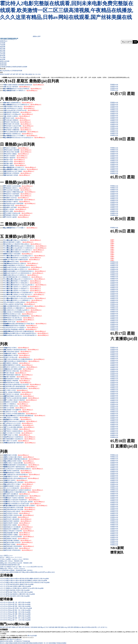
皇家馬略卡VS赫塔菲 (18, 202)
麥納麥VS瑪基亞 (18, 353)
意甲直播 (3, 52)
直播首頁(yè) (4, 41)
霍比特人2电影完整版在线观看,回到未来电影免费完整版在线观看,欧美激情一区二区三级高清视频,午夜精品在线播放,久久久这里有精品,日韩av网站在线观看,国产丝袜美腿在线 (67, 10)
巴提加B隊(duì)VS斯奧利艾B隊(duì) (23, 361)
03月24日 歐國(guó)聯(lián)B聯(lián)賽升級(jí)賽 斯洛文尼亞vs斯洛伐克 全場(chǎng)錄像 (25, 582)
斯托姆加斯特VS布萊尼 (19, 379)
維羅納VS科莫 (16, 205)
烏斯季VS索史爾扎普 (18, 494)
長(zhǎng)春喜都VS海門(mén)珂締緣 (22, 296)
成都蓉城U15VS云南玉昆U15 (27, 258)
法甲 (11, 74)
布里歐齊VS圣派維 (19, 523)
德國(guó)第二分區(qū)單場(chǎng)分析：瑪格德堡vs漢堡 (16, 563)
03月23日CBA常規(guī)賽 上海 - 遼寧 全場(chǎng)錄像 (15, 602)
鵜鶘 (56, 627)
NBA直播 (3, 58)
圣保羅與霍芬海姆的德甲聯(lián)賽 (10, 565)
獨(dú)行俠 (85, 627)
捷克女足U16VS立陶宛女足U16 (26, 105)
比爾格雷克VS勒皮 (19, 548)
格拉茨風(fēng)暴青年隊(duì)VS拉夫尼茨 (23, 385)
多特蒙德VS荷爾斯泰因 (19, 130)
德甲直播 (3, 50)
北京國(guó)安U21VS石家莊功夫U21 (29, 279)
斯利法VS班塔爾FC (20, 419)
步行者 (103, 627)
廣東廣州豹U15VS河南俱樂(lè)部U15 (29, 293)
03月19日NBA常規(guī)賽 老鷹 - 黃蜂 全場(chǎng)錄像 (15, 614)
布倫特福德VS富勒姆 (18, 175)
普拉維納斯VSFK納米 (19, 486)
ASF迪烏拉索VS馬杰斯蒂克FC (25, 500)
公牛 (99, 627)
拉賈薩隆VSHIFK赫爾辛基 (19, 410)
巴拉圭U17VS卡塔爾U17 (24, 136)
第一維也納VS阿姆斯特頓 (19, 392)
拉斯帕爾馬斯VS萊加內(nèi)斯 (20, 200)
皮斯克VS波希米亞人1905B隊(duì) (22, 367)
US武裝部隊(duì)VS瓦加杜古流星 (26, 504)
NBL (34, 74)
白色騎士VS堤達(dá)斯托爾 (21, 463)
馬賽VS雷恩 (15, 160)
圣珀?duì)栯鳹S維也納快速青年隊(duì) (23, 388)
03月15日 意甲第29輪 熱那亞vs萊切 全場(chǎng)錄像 (15, 596)
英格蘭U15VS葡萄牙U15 (24, 91)
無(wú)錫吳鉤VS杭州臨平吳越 (20, 304)
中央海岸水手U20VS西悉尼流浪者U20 (26, 273)
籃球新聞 (19, 67)
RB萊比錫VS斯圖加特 (18, 120)
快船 (39, 627)
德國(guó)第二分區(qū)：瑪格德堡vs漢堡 (11, 561)
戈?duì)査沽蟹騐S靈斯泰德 (21, 427)
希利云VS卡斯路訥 (19, 429)
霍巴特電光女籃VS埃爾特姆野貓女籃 (29, 331)
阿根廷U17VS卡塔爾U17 (24, 228)
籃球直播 (3, 56)
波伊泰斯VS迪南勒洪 (19, 521)
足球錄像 (3, 67)
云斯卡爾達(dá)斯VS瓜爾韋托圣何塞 (24, 260)
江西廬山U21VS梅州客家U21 (27, 240)
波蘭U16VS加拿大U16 (24, 167)
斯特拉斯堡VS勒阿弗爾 (19, 150)
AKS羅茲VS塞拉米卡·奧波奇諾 (22, 400)
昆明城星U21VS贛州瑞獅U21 (27, 281)
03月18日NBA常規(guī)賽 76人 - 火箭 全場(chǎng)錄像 (15, 620)
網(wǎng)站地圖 (32, 636)
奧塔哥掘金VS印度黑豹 (24, 326)
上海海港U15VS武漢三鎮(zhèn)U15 (28, 295)
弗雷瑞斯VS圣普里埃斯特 (21, 546)
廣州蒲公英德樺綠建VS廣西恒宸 (21, 329)
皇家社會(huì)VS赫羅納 (19, 196)
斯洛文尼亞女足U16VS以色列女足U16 (28, 138)
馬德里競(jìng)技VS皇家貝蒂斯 (21, 204)
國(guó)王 (43, 627)
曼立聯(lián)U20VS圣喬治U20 (24, 275)
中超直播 (3, 45)
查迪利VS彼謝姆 (18, 517)
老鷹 (75, 627)
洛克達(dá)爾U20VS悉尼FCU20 (24, 269)
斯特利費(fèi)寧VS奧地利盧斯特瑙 (22, 386)
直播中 (112, 240)
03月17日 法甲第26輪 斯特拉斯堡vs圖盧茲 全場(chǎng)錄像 (17, 584)
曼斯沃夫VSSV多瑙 (18, 412)
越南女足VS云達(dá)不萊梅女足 (26, 89)
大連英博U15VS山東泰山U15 (27, 291)
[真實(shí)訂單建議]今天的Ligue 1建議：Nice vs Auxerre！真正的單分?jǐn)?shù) (21, 567)
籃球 (4, 627)
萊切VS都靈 (15, 211)
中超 (5, 74)
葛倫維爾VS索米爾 (19, 533)
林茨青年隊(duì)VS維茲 (19, 383)
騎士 (29, 627)
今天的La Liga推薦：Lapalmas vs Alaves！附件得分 (14, 559)
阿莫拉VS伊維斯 (21, 473)
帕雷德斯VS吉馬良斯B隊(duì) (25, 465)
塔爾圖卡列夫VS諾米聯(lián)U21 (25, 496)
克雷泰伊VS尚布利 (19, 513)
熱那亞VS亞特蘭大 (17, 148)
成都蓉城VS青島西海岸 (19, 112)
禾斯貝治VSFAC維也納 (19, 394)
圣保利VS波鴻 (16, 118)
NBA (39, 74)
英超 (23, 74)
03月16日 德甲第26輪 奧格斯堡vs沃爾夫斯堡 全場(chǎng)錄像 (17, 594)
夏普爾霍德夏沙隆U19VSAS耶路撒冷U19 (25, 277)
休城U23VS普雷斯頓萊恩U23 (22, 312)
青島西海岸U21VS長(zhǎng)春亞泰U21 (29, 285)
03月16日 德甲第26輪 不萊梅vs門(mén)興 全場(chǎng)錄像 (16, 592)
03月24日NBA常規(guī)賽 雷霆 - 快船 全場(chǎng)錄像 (15, 606)
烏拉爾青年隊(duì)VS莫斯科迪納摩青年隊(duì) (29, 333)
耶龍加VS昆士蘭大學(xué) (21, 318)
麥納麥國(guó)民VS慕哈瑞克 (21, 482)
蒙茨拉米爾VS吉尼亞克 (20, 542)
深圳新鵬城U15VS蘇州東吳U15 (27, 252)
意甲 (20, 74)
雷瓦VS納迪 (21, 262)
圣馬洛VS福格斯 (18, 525)
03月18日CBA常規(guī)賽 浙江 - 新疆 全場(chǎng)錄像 (15, 616)
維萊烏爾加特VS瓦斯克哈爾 (21, 508)
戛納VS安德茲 (17, 544)
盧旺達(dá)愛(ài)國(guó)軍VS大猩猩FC (31, 506)
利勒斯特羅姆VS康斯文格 (19, 375)
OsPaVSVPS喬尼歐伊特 (19, 488)
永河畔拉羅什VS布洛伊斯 (21, 531)
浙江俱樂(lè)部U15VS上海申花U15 (28, 250)
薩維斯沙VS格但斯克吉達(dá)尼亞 (23, 350)
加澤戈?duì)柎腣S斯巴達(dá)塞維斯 (23, 398)
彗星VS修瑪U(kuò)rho (18, 406)
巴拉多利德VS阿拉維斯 (19, 190)
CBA (36, 74)
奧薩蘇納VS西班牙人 (18, 188)
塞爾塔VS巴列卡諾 (17, 198)
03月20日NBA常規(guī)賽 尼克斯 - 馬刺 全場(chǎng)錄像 (16, 608)
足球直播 (3, 43)
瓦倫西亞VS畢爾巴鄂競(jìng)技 (21, 192)
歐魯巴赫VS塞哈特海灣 (23, 443)
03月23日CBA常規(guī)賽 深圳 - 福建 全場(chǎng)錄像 (15, 604)
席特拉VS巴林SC (18, 348)
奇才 (47, 627)
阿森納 (14, 627)
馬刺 (26, 627)
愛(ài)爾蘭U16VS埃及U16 (25, 169)
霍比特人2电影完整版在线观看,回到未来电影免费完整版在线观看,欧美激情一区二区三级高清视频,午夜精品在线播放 (33, 643)
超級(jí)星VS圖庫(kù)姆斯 (20, 369)
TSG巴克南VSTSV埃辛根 (19, 433)
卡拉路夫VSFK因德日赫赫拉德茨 (21, 414)
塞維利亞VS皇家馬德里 (19, 194)
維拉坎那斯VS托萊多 (22, 461)
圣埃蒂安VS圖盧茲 (17, 154)
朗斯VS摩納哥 (16, 165)
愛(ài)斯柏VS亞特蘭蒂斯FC (20, 425)
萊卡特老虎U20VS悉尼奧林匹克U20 (26, 267)
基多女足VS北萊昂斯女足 (22, 437)
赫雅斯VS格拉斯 (18, 539)
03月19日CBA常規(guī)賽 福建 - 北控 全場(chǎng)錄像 (15, 612)
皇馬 (23, 627)
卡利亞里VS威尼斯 (17, 217)
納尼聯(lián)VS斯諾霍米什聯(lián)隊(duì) (24, 244)
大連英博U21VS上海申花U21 (27, 287)
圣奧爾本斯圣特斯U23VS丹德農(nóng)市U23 (27, 306)
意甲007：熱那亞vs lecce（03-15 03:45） (11, 557)
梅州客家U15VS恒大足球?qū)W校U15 (29, 298)
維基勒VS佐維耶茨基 (19, 471)
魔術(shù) (79, 627)
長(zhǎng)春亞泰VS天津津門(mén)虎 (22, 110)
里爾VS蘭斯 (15, 164)
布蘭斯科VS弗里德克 (18, 363)
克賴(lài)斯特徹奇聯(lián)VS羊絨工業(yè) (29, 324)
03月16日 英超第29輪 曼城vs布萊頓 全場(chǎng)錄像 (15, 590)
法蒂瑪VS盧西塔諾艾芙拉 (24, 467)
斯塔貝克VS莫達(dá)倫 (18, 371)
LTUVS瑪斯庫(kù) (17, 404)
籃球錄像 (8, 67)
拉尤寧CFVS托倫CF (21, 484)
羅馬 (20, 627)
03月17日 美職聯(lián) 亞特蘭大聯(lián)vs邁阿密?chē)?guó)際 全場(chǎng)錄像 (22, 588)
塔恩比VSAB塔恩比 (19, 418)
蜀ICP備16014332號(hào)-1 (14, 639)
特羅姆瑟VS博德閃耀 (18, 381)
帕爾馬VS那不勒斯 (17, 207)
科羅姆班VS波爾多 (19, 535)
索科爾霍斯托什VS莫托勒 (19, 365)
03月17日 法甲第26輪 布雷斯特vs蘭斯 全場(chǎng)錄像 (15, 586)
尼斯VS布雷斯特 (17, 156)
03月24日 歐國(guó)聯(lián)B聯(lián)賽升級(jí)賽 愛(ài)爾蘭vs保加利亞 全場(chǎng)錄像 (24, 579)
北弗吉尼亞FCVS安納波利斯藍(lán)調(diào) (25, 469)
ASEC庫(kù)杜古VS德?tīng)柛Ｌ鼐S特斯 (28, 502)
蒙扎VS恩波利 (16, 209)
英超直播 (3, 47)
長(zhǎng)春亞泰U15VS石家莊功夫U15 (29, 248)
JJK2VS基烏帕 (16, 408)
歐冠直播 (3, 59)
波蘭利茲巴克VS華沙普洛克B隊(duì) (24, 475)
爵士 (96, 627)
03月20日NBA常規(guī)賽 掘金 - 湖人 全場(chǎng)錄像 (15, 610)
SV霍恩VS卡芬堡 (17, 390)
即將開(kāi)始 (114, 85)
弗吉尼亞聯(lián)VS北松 (20, 314)
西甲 (17, 74)
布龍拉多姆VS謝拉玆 (19, 352)
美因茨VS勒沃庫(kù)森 (18, 122)
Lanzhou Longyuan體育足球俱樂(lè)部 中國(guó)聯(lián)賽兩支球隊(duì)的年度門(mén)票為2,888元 (27, 572)
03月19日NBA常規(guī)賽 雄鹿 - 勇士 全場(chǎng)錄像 (15, 618)
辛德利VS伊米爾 (18, 455)
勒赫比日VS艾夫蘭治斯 (20, 527)
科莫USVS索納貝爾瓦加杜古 (24, 492)
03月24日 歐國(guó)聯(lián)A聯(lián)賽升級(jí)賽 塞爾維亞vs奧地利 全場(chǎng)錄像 (23, 581)
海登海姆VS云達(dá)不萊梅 (20, 126)
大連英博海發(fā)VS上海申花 (20, 108)
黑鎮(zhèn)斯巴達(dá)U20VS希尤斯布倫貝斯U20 (29, 335)
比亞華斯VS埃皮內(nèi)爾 (20, 515)
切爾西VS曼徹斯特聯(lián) (19, 103)
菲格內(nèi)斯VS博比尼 (20, 511)
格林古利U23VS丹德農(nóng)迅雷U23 (25, 310)
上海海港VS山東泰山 (18, 116)
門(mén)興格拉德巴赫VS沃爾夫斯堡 (22, 132)
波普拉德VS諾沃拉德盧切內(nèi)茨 (23, 478)
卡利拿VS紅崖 (17, 322)
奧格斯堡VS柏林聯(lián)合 (19, 134)
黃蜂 (72, 627)
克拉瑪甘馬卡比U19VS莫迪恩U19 (22, 327)
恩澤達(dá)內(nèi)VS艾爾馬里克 (22, 421)
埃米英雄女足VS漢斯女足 (25, 263)
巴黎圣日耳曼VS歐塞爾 (19, 152)
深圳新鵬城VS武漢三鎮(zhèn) (20, 107)
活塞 (32, 627)
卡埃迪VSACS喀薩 (19, 435)
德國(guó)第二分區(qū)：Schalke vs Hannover (13, 569)
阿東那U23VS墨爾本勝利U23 (22, 308)
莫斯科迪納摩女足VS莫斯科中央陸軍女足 (25, 490)
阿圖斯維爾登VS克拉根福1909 (21, 439)
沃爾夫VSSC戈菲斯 (17, 441)
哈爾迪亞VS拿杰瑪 (19, 355)
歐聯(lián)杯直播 (5, 61)
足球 (7, 627)
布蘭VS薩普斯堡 (17, 377)
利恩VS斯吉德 (16, 373)
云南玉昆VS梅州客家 (18, 87)
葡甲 (8, 74)
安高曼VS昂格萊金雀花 (20, 550)
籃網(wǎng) (64, 627)
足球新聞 (14, 67)
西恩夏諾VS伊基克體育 (20, 254)
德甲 (14, 74)
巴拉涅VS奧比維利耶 (19, 519)
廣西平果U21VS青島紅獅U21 (27, 283)
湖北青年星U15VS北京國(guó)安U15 (29, 256)
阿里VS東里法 (17, 480)
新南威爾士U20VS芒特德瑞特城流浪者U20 (28, 271)
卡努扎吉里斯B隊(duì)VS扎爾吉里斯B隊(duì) (26, 359)
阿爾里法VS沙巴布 (19, 476)
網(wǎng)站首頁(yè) (6, 71)
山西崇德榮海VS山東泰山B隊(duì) (22, 302)
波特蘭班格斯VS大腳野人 (20, 242)
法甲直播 (3, 54)
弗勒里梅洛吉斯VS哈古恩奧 (21, 509)
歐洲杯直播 (3, 63)
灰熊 (69, 627)
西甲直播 (3, 48)
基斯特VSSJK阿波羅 (18, 402)
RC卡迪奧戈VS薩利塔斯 (23, 498)
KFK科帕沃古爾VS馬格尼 (21, 457)
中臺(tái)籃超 (28, 74)
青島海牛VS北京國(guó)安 (19, 114)
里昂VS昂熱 (15, 162)
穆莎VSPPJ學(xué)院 (18, 357)
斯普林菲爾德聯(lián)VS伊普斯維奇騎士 (25, 316)
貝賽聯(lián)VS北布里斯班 (21, 320)
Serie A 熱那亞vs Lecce (6, 555)
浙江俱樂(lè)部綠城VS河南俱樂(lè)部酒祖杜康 (25, 85)
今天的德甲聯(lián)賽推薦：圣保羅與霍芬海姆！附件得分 (16, 570)
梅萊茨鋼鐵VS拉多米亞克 (21, 396)
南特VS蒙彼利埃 (17, 158)
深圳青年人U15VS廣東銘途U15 (27, 300)
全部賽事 (25, 67)
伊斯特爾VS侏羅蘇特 (19, 541)
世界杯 (2, 74)
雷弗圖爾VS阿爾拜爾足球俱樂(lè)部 (23, 459)
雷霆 (59, 627)
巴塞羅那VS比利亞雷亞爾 (19, 186)
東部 (1, 627)
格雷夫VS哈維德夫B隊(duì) (21, 431)
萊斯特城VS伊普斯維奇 (19, 173)
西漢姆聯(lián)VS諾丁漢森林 (20, 171)
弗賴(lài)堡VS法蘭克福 (18, 128)
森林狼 (35, 627)
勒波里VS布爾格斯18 (19, 529)
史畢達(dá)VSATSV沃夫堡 (19, 423)
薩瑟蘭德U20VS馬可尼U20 (23, 265)
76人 (106, 627)
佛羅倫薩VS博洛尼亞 (18, 215)
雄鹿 (50, 627)
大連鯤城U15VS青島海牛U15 (27, 289)
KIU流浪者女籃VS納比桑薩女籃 (30, 416)
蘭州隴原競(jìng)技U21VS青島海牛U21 (29, 246)
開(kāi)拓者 (91, 627)
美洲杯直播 (3, 65)
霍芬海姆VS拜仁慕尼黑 (19, 124)
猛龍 (53, 627)
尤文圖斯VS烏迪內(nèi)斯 (19, 213)
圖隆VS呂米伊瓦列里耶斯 (21, 537)
